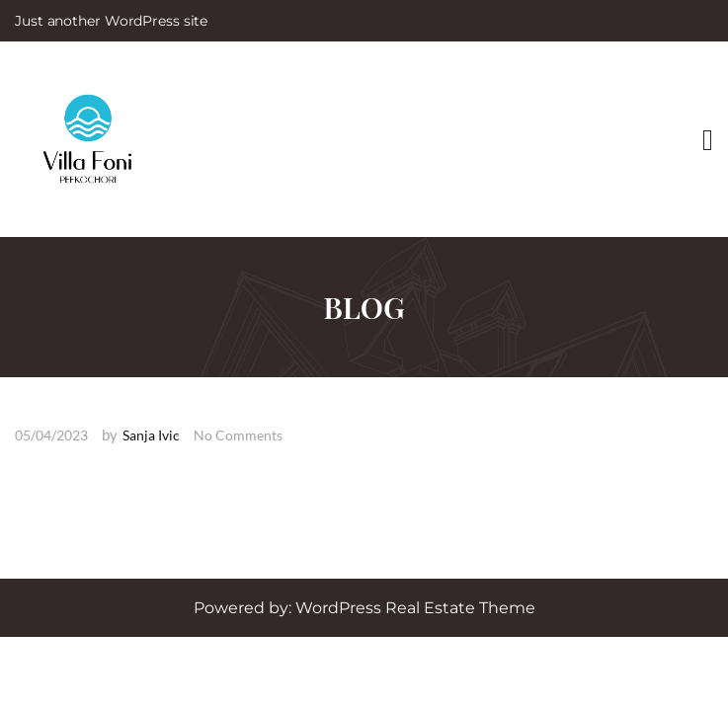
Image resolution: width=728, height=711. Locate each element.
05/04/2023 (51, 435)
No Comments (238, 435)
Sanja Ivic (151, 435)
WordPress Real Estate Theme (415, 608)
